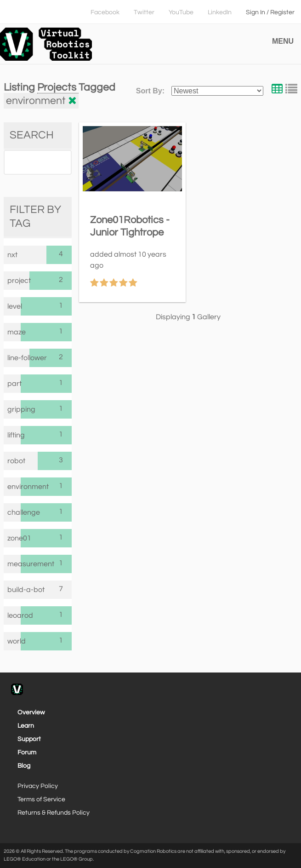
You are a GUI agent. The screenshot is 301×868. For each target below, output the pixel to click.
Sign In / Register (270, 12)
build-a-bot (26, 590)
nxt (12, 255)
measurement (14, 564)
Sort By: (150, 91)
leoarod (14, 615)
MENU (283, 41)
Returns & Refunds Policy (54, 813)
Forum (27, 753)
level (14, 306)
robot (16, 461)
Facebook (105, 12)
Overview (31, 713)
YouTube (181, 12)
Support (29, 739)
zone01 (14, 538)
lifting (14, 435)
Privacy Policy (38, 786)
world (14, 641)
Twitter (144, 12)
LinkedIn (220, 12)
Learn (26, 726)
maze (14, 332)
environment (14, 487)
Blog (24, 766)
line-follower (18, 358)
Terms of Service (41, 799)
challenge (14, 512)
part (14, 384)
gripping (14, 409)
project (18, 281)
